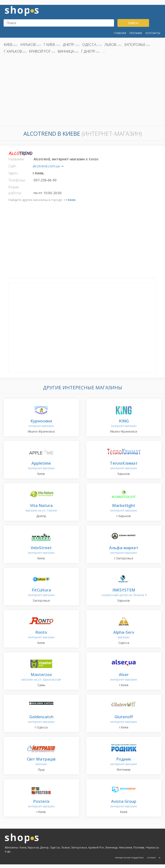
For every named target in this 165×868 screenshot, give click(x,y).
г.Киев (49, 44)
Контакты (153, 33)
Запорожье (135, 44)
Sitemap (151, 857)
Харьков (28, 44)
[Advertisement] (82, 91)
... (104, 51)
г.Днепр (88, 51)
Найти (133, 23)
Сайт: (13, 166)
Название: (17, 159)
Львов (110, 44)
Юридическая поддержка (129, 857)
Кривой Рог (40, 51)
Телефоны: (17, 180)
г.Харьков (13, 51)
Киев (8, 44)
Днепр (68, 44)
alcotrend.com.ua (46, 166)
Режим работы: (15, 190)
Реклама (136, 33)
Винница (66, 51)
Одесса (89, 44)
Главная (120, 33)
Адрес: (14, 173)
